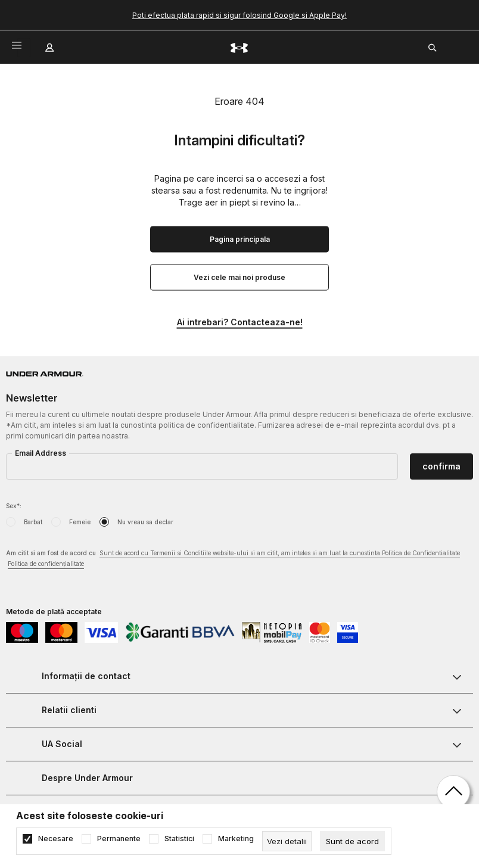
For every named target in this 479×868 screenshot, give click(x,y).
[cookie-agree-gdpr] (352, 841)
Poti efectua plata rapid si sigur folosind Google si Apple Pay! (240, 15)
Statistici (179, 839)
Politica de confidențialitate (46, 564)
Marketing (236, 839)
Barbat (33, 522)
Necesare (56, 839)
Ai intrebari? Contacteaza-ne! (240, 322)
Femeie (80, 522)
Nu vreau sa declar (145, 522)
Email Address (41, 453)
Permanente (119, 839)
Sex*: (14, 506)
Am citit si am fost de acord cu (233, 559)
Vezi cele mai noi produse (240, 277)
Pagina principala (240, 239)
